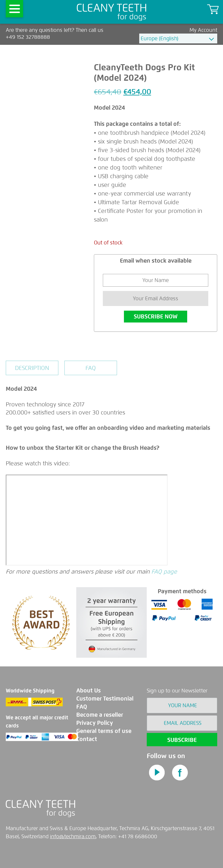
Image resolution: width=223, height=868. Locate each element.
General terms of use (104, 731)
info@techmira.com (73, 836)
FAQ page (164, 572)
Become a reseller (100, 715)
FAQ (91, 368)
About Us (89, 691)
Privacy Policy (95, 723)
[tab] (32, 368)
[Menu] (14, 9)
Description (32, 368)
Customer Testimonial (105, 699)
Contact (87, 739)
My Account (203, 30)
